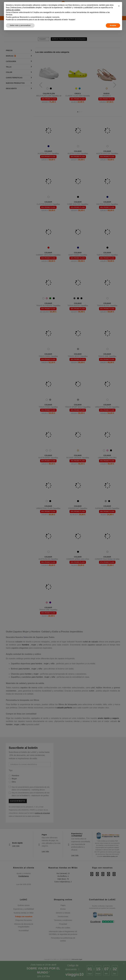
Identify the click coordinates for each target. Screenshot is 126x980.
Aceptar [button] (113, 25)
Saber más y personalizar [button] (20, 25)
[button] (119, 6)
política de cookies (13, 10)
